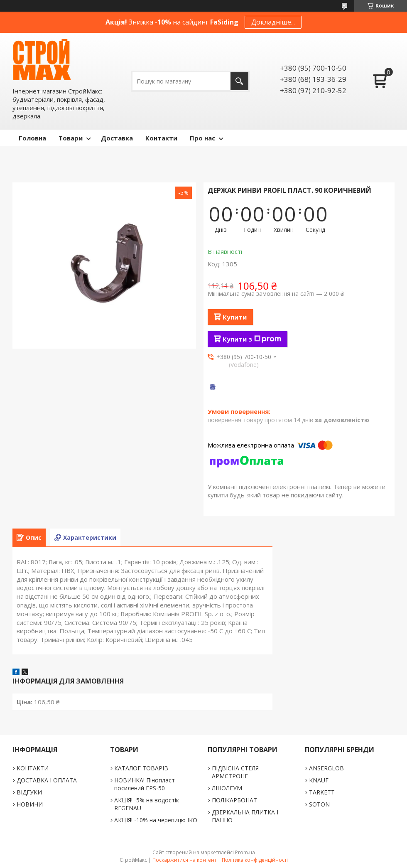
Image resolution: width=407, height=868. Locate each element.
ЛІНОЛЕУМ (227, 788)
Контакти (161, 138)
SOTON (319, 804)
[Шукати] (239, 81)
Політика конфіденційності (255, 860)
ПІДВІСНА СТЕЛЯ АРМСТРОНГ (235, 772)
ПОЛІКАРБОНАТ (234, 800)
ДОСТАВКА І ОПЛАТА (47, 780)
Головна (32, 138)
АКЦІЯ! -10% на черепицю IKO (156, 820)
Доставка (117, 138)
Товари (71, 138)
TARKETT (322, 792)
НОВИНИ (30, 804)
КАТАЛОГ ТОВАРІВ (141, 768)
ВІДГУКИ (29, 792)
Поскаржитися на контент (184, 860)
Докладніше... (273, 22)
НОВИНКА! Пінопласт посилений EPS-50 (145, 784)
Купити (235, 317)
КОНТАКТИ (33, 768)
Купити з (252, 339)
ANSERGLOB (326, 768)
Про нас (202, 138)
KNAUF (319, 780)
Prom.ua (245, 852)
